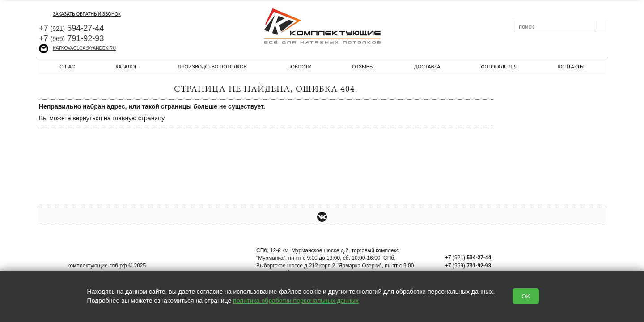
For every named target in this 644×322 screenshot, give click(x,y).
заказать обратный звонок (80, 14)
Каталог (126, 67)
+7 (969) (468, 266)
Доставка (427, 67)
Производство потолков (212, 67)
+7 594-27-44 (71, 28)
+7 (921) (468, 258)
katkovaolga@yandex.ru (77, 48)
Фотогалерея (499, 67)
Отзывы (363, 67)
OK (526, 296)
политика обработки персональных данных (296, 301)
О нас (67, 67)
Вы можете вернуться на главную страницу (102, 118)
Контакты (571, 67)
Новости (299, 67)
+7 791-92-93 (71, 38)
